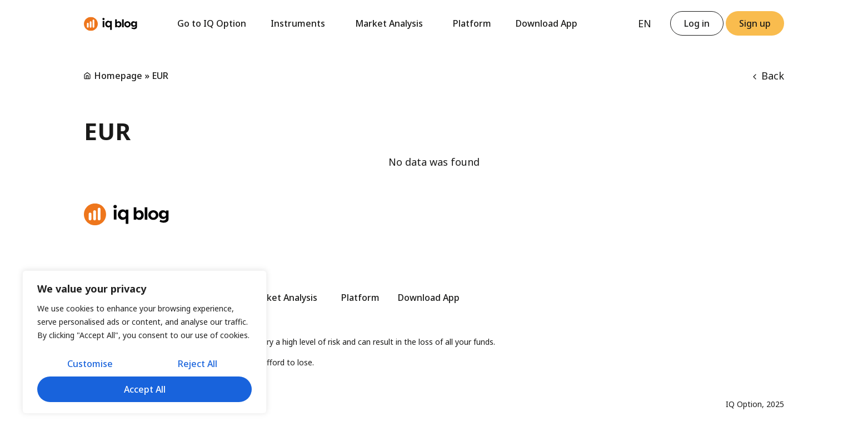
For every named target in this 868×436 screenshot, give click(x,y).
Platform (472, 23)
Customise (90, 364)
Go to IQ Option (212, 23)
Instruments (301, 23)
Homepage (118, 76)
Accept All (145, 389)
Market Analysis (392, 23)
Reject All (198, 364)
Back (769, 76)
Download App (547, 23)
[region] (144, 342)
